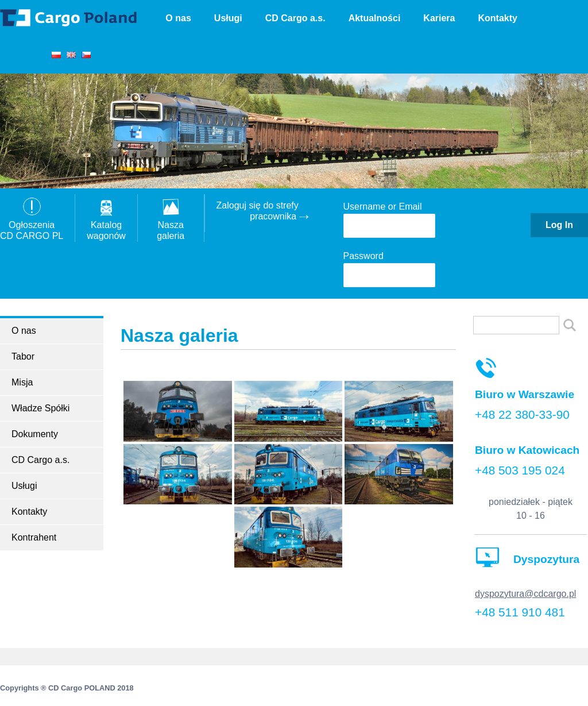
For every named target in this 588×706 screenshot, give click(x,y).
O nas (178, 18)
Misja (22, 382)
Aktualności (375, 18)
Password (363, 256)
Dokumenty (35, 434)
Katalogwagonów (106, 225)
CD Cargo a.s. (295, 18)
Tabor (23, 356)
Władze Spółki (40, 408)
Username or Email (383, 207)
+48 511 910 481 (520, 612)
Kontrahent (34, 537)
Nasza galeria (171, 225)
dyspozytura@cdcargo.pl (525, 594)
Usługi (228, 18)
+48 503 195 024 (520, 470)
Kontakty (497, 18)
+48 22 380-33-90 (522, 414)
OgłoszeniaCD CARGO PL (32, 225)
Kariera (439, 18)
